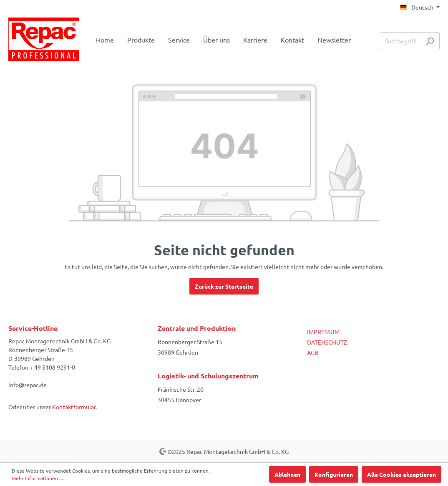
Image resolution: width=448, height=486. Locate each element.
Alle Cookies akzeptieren (401, 474)
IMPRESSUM (323, 332)
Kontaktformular (74, 407)
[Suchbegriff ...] (401, 41)
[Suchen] (430, 41)
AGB (313, 353)
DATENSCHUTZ (327, 342)
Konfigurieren (334, 474)
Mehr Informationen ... (37, 478)
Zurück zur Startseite (224, 286)
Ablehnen (287, 474)
